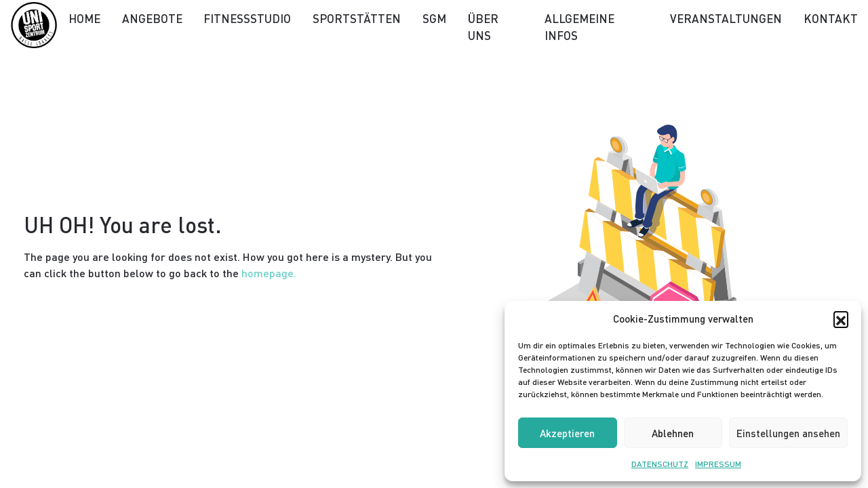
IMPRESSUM (718, 464)
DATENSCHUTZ (660, 464)
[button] (841, 319)
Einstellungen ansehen (788, 433)
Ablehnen (673, 433)
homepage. (269, 273)
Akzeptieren (567, 433)
